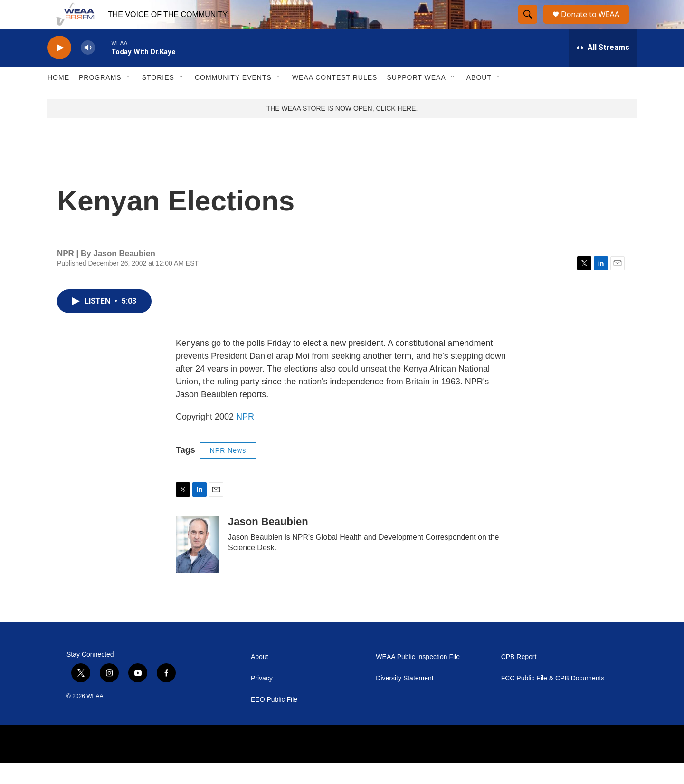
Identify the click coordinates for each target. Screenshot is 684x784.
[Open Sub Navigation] (129, 99)
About (479, 99)
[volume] (88, 69)
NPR (245, 438)
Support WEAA (416, 99)
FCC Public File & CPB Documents (553, 700)
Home (58, 99)
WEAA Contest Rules (335, 99)
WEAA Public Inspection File (418, 678)
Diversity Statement (404, 700)
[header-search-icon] (528, 25)
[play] (59, 69)
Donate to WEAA (594, 25)
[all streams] (603, 69)
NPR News (228, 472)
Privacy (262, 700)
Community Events (233, 99)
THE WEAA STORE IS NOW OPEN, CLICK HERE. (342, 130)
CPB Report (519, 678)
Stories (158, 99)
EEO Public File (274, 721)
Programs (100, 99)
